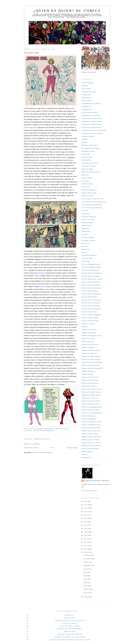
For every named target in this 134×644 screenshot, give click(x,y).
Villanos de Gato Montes (90, 383)
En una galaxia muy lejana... (91, 148)
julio (85, 572)
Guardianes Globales (89, 166)
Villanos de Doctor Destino (91, 365)
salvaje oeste (86, 249)
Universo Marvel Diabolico (91, 282)
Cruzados (85, 139)
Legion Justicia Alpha (89, 193)
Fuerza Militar (86, 160)
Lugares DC (86, 214)
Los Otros (85, 211)
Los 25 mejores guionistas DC (92, 208)
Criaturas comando (88, 136)
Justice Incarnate (87, 184)
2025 (86, 501)
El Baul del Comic (70, 626)
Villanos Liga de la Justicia (91, 440)
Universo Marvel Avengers (91, 276)
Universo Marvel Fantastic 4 (91, 285)
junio (85, 576)
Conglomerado (86, 109)
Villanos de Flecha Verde (90, 380)
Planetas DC (86, 243)
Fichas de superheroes (70, 629)
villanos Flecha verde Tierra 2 (92, 431)
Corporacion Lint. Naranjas (91, 115)
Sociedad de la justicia (89, 255)
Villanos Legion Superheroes (91, 437)
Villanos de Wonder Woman (91, 425)
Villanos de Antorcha (89, 330)
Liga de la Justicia (88, 196)
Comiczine (70, 618)
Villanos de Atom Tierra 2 (90, 344)
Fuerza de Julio (87, 157)
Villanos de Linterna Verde (90, 401)
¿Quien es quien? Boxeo (70, 634)
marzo (86, 586)
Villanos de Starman (88, 416)
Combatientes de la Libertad (91, 103)
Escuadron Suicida (88, 151)
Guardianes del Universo (90, 163)
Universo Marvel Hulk (89, 297)
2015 (86, 532)
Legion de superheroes (44, 431)
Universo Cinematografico (90, 270)
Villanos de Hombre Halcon (91, 395)
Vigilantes (85, 327)
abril (85, 582)
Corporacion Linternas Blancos (92, 121)
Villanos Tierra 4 (87, 451)
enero (86, 593)
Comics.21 (70, 615)
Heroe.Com (70, 631)
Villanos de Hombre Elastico (91, 392)
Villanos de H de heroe (89, 386)
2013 (86, 539)
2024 (86, 505)
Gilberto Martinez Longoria (97, 481)
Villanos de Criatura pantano (91, 359)
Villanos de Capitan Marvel (91, 356)
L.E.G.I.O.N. (86, 187)
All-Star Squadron (88, 83)
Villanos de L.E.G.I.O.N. (90, 398)
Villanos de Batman (88, 347)
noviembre (87, 559)
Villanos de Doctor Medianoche (92, 368)
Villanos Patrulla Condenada (91, 445)
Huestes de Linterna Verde (90, 172)
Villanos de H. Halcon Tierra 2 (92, 389)
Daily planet (70, 623)
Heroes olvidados (87, 169)
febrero (86, 589)
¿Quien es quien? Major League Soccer (70, 640)
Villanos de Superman (89, 419)
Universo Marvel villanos (90, 318)
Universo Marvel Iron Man (91, 306)
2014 (86, 535)
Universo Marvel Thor (89, 312)
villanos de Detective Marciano (92, 362)
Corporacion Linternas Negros (92, 124)
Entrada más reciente (31, 448)
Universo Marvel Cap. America (92, 279)
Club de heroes (86, 98)
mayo (86, 579)
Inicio (52, 448)
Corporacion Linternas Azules (92, 118)
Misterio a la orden (88, 219)
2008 (86, 597)
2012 (86, 542)
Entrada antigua (72, 448)
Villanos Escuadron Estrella (91, 428)
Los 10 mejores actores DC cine (92, 199)
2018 (86, 525)
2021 (86, 515)
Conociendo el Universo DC (70, 621)
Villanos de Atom (87, 341)
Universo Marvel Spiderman (91, 309)
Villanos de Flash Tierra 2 (90, 377)
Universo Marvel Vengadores (91, 315)
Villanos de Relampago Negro (92, 407)
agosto (86, 569)
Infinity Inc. (85, 175)
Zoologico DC (86, 457)
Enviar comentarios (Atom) (43, 452)
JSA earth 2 (85, 181)
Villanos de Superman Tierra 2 (92, 422)
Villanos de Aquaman (89, 333)
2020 (86, 518)
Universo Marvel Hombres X (91, 294)
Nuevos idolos (86, 225)
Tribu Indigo (86, 261)
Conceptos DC (86, 106)
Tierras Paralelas (87, 258)
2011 (86, 545)
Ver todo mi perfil (89, 491)
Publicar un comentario (32, 444)
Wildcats (84, 454)
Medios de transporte (89, 217)
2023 (86, 508)
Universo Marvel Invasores (91, 303)
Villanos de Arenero (88, 338)
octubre (86, 562)
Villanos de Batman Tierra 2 (91, 350)
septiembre (87, 565)
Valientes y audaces (88, 324)
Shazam (84, 252)
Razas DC (85, 246)
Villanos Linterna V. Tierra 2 (91, 443)
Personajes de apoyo (88, 240)
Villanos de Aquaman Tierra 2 (92, 336)
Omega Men (86, 231)
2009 (86, 552)
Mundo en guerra (87, 222)
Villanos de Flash (87, 374)
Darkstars (85, 142)
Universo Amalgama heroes (91, 264)
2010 (86, 549)
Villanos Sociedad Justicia (90, 448)
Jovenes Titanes (87, 178)
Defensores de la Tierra (89, 145)
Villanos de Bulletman (89, 353)
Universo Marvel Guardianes (91, 288)
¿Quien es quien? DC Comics (67, 11)
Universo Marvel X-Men (90, 321)
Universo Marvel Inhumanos (91, 300)
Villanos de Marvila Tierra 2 (91, 404)
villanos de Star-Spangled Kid (92, 413)
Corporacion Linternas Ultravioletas (94, 130)
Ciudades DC (86, 95)
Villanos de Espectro (88, 371)
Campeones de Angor (89, 92)
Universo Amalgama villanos (91, 267)
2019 (86, 522)
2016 (86, 528)
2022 (86, 512)
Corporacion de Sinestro (90, 112)
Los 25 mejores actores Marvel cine (94, 202)
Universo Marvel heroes (90, 291)
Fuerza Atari (86, 154)
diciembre (87, 555)
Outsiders (85, 234)
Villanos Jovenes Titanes (90, 434)
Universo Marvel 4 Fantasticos (92, 273)
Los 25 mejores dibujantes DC (92, 205)
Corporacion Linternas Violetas (92, 133)
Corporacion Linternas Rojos (91, 127)
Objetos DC (85, 228)
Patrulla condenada (88, 237)
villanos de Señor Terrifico (90, 410)
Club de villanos (87, 100)
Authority (85, 86)
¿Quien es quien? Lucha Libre (70, 637)
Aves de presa (86, 89)
